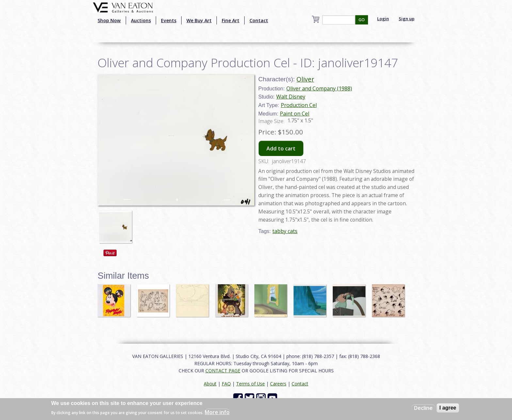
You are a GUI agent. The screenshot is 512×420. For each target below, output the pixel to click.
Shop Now (109, 20)
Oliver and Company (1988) (319, 88)
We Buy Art (199, 20)
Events (169, 20)
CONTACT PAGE (223, 371)
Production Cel (299, 105)
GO (362, 20)
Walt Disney (291, 97)
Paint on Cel (295, 114)
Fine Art (231, 20)
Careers (278, 384)
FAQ (226, 384)
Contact (259, 20)
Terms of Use (250, 384)
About (210, 384)
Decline (423, 408)
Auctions (141, 20)
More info (217, 412)
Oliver (305, 79)
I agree (448, 408)
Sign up (407, 19)
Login (383, 19)
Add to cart (281, 148)
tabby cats (285, 231)
